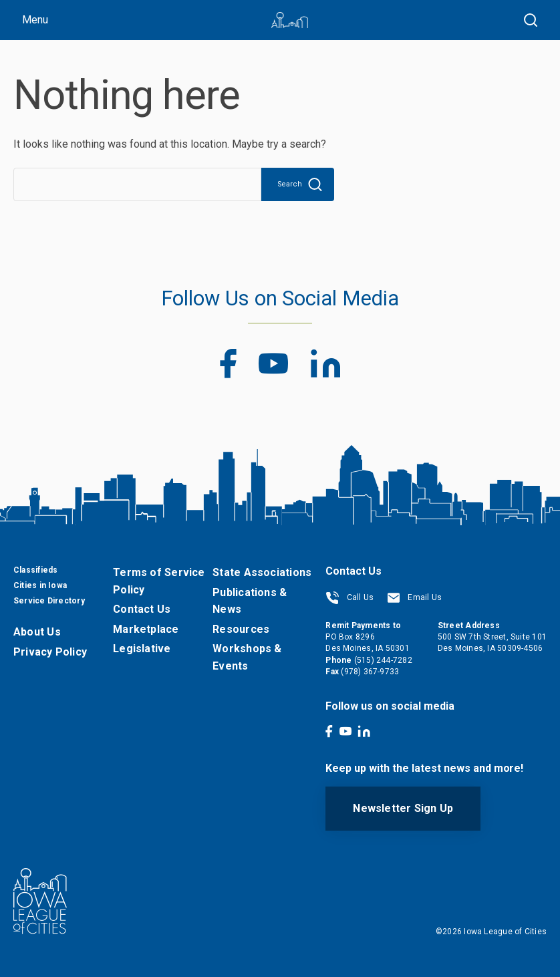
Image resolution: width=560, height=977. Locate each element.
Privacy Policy (50, 652)
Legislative (142, 649)
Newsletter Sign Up (403, 808)
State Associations (262, 572)
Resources (241, 629)
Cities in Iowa (40, 585)
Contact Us (142, 609)
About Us (37, 632)
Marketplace (146, 629)
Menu (35, 20)
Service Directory (49, 601)
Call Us (349, 597)
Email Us (414, 597)
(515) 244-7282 (383, 660)
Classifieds (35, 570)
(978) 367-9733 (370, 672)
